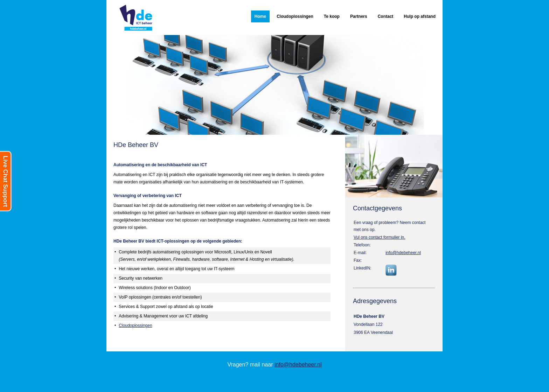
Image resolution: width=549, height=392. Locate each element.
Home (260, 16)
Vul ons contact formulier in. (380, 237)
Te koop (332, 16)
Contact (386, 16)
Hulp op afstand (420, 16)
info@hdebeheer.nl (403, 253)
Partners (359, 16)
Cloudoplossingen (295, 16)
